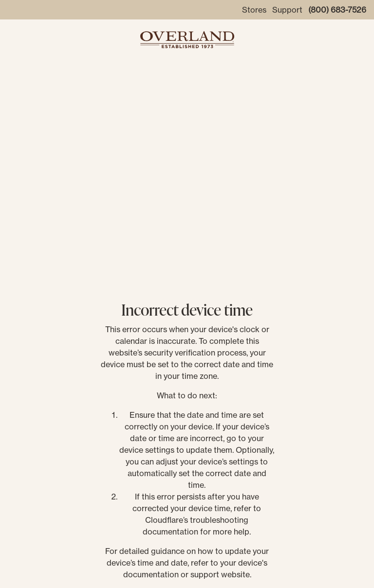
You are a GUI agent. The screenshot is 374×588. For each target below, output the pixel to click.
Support (287, 10)
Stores (254, 10)
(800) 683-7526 (337, 10)
